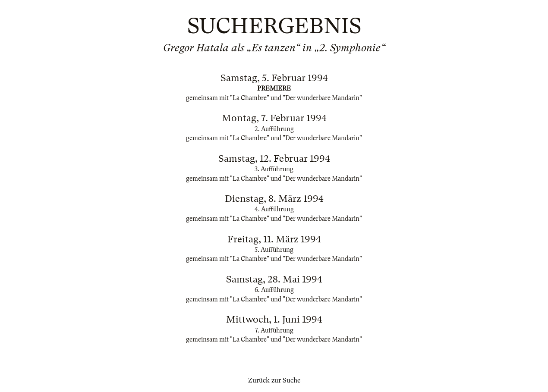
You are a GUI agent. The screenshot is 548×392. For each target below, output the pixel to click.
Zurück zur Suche (274, 380)
